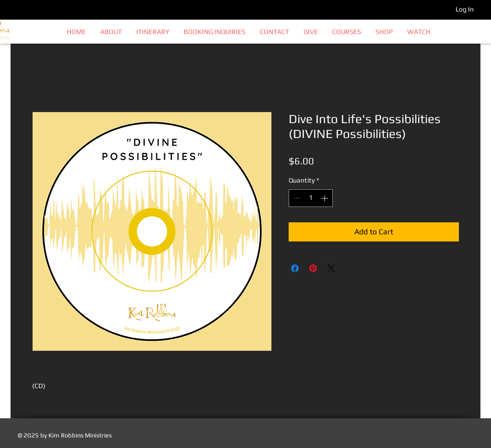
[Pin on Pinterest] (313, 268)
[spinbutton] (311, 198)
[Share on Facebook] (295, 268)
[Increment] (325, 198)
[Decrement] (296, 198)
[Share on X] (331, 268)
